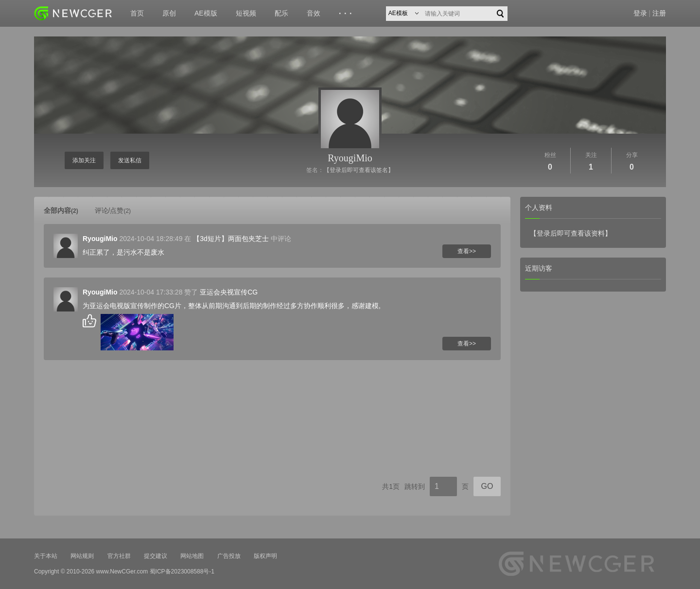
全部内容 (61, 210)
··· (347, 14)
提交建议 (156, 556)
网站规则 (82, 556)
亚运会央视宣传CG (229, 292)
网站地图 (192, 556)
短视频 (246, 13)
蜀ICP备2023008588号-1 (182, 572)
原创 (169, 13)
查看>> (467, 251)
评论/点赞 (113, 210)
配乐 (281, 13)
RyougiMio (350, 158)
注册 (659, 13)
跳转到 (415, 486)
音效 (314, 13)
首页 (137, 13)
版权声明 (265, 556)
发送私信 (130, 160)
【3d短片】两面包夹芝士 (231, 239)
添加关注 (84, 160)
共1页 (391, 486)
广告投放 (229, 556)
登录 (640, 13)
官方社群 (119, 556)
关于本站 (46, 556)
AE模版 (206, 13)
